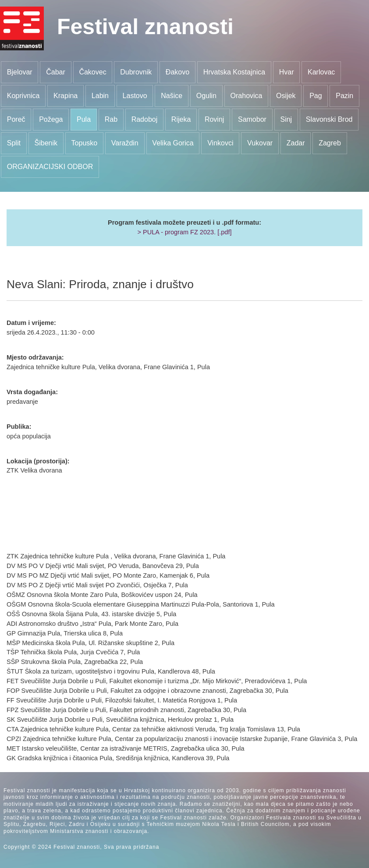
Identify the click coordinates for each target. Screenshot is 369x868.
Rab (111, 119)
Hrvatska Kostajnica (234, 72)
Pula (84, 119)
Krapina (66, 96)
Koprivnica (23, 96)
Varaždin (125, 143)
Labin (100, 96)
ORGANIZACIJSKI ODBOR (50, 167)
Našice (172, 96)
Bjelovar (20, 72)
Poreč (16, 119)
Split (14, 143)
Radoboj (145, 119)
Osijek (286, 96)
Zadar (296, 143)
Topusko (85, 143)
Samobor (252, 119)
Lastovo (135, 96)
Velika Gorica (173, 143)
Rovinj (214, 119)
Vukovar (260, 143)
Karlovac (321, 72)
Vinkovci (220, 143)
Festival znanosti (145, 27)
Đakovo (177, 72)
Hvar (287, 72)
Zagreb (330, 143)
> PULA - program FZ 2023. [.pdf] (184, 232)
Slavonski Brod (329, 119)
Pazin (344, 96)
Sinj (286, 119)
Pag (316, 96)
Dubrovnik (136, 72)
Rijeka (181, 119)
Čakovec (92, 72)
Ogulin (206, 96)
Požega (51, 119)
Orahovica (247, 96)
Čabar (56, 72)
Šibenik (46, 143)
